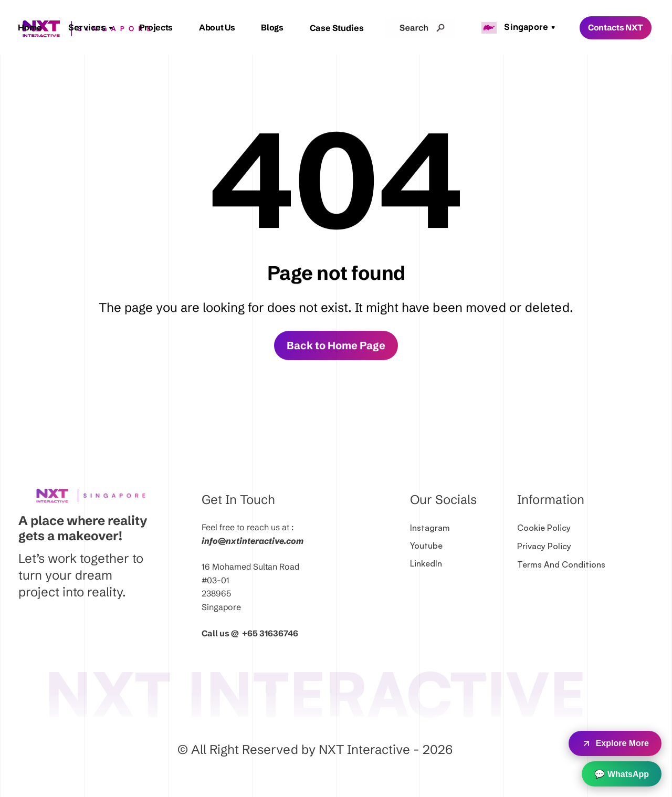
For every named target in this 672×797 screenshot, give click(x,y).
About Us (217, 27)
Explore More (615, 743)
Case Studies (337, 28)
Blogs (272, 27)
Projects (156, 27)
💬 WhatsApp (622, 774)
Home (30, 27)
